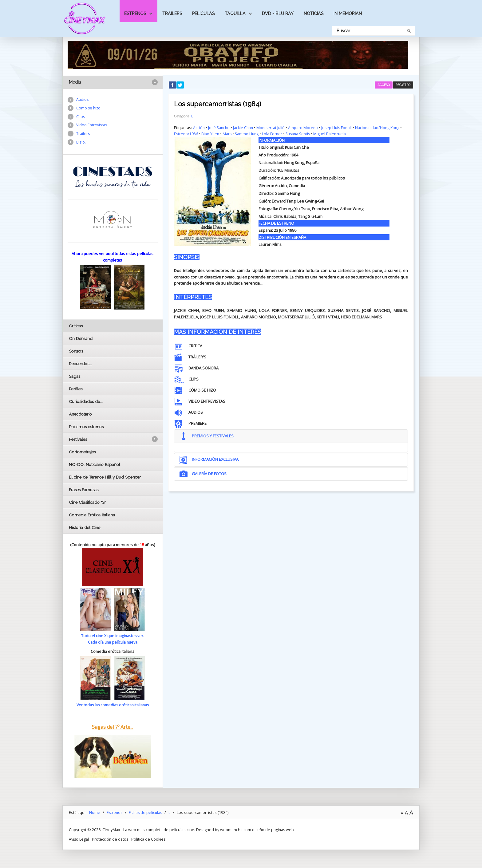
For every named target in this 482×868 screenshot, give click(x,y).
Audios (83, 100)
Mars (228, 133)
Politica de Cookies (150, 839)
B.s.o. (81, 144)
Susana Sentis (302, 133)
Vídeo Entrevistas (92, 126)
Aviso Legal (79, 839)
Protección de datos (111, 839)
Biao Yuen (211, 133)
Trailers (172, 14)
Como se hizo (89, 108)
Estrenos (135, 14)
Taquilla (235, 14)
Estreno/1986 (186, 133)
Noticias (314, 14)
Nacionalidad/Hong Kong (383, 127)
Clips (81, 117)
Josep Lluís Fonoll (341, 127)
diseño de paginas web (274, 829)
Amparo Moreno (306, 127)
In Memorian (348, 14)
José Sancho (220, 127)
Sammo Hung (249, 133)
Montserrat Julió (273, 127)
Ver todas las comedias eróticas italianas (113, 705)
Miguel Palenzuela (335, 133)
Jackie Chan (245, 127)
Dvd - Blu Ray (278, 14)
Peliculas (203, 14)
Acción (199, 127)
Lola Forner (275, 133)
